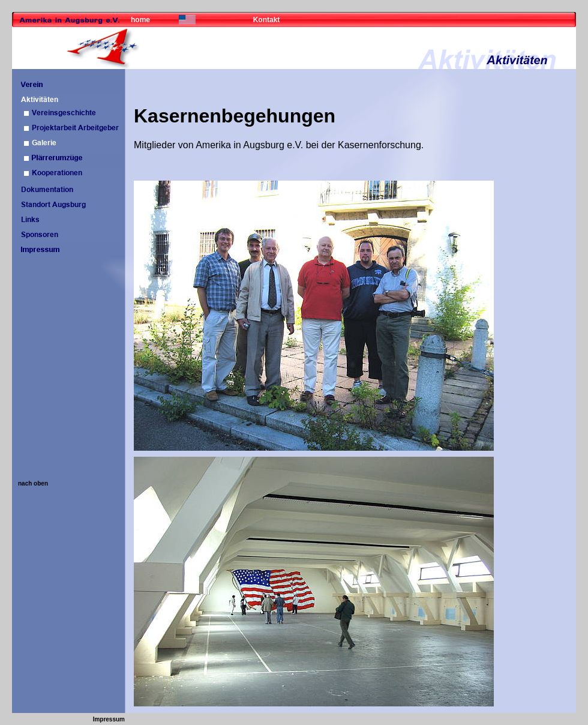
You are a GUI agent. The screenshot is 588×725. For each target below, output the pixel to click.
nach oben (33, 483)
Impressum (109, 719)
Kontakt (267, 20)
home (140, 20)
